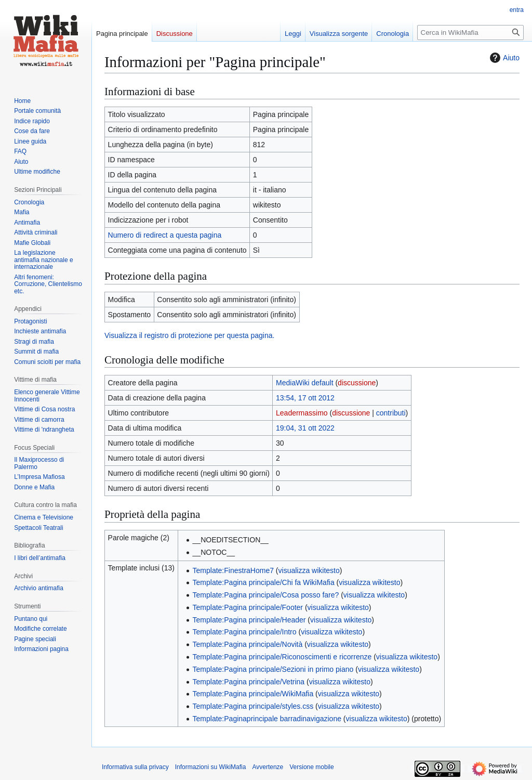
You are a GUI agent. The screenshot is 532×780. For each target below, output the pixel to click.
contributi (391, 413)
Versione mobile (311, 767)
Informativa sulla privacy (135, 767)
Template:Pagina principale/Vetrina (249, 682)
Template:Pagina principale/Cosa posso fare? (266, 595)
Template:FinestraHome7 (233, 570)
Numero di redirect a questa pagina (165, 235)
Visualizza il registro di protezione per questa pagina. (189, 335)
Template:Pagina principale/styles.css (253, 706)
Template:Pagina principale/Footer (248, 607)
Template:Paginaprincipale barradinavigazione (267, 719)
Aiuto (503, 58)
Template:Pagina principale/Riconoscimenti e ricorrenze (282, 657)
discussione (357, 383)
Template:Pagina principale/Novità (248, 644)
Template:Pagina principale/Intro (245, 632)
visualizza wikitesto (309, 570)
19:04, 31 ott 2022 (305, 428)
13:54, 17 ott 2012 (305, 398)
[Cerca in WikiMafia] (470, 32)
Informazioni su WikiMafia (211, 767)
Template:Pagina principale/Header (249, 620)
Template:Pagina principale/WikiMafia (253, 694)
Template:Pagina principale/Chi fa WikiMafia (264, 582)
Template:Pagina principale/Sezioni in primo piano (273, 669)
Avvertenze (268, 767)
